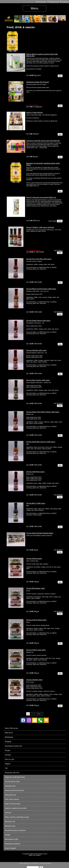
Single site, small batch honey (15, 777)
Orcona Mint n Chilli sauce (36, 503)
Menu (34, 8)
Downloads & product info (13, 746)
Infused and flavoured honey (14, 790)
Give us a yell (9, 759)
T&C (6, 768)
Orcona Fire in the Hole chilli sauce (39, 259)
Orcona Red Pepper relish (35, 588)
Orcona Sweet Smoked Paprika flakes (40, 533)
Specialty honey (10, 786)
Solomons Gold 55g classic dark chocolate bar (43, 141)
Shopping (8, 742)
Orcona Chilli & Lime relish (36, 650)
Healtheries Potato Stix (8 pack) (37, 82)
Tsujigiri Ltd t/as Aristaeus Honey (38, 854)
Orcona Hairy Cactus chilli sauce (38, 380)
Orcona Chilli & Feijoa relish (36, 620)
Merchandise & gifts (11, 839)
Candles (8, 835)
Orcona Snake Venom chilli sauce (38, 321)
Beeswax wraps (10, 826)
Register (8, 764)
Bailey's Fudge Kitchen (34, 113)
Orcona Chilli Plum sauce (35, 472)
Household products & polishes (15, 830)
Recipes (7, 750)
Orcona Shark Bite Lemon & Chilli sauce (41, 442)
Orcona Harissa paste (34, 559)
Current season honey (12, 782)
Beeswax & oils (10, 822)
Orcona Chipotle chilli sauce (36, 350)
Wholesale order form (12, 773)
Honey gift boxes (10, 795)
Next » (39, 714)
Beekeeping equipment (13, 844)
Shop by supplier (10, 848)
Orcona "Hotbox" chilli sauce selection (40, 227)
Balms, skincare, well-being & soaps (17, 817)
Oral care (8, 813)
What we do (9, 733)
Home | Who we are (11, 728)
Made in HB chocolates (13, 804)
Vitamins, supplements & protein (16, 808)
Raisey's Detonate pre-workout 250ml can (41, 197)
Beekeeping (9, 737)
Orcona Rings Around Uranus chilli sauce (41, 289)
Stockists (8, 755)
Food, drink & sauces (12, 799)
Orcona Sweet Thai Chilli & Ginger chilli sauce (43, 412)
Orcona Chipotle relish (34, 680)
